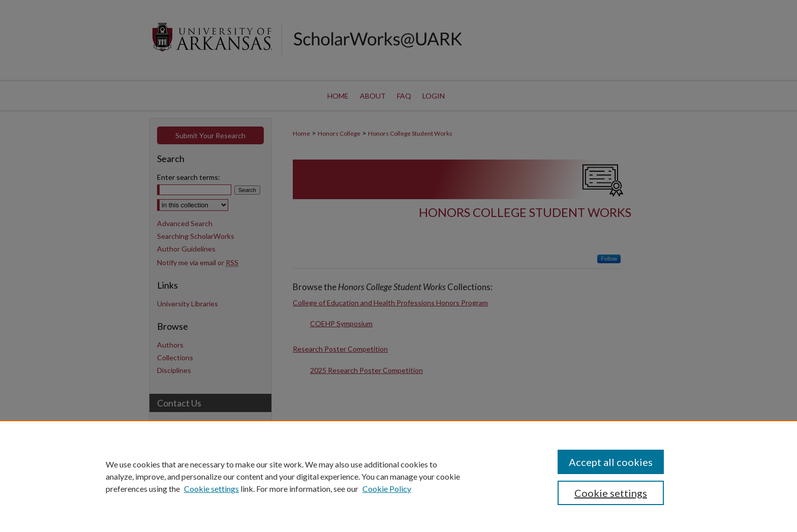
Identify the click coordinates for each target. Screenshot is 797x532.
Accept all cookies (611, 462)
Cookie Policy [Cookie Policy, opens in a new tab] (387, 489)
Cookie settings (211, 489)
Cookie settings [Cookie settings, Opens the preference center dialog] (611, 493)
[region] (398, 476)
